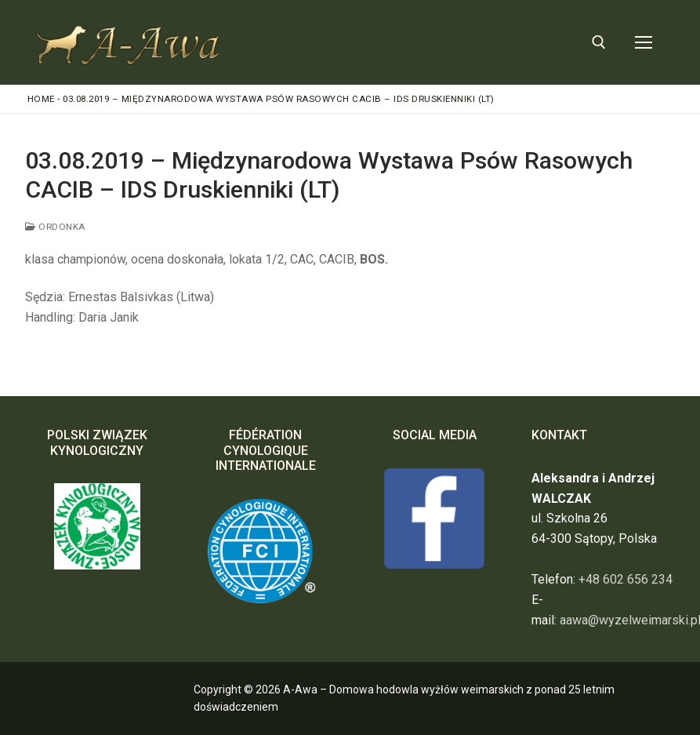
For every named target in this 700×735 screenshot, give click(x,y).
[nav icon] (644, 42)
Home (41, 99)
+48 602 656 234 (626, 579)
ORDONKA (55, 227)
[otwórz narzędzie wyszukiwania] (599, 42)
